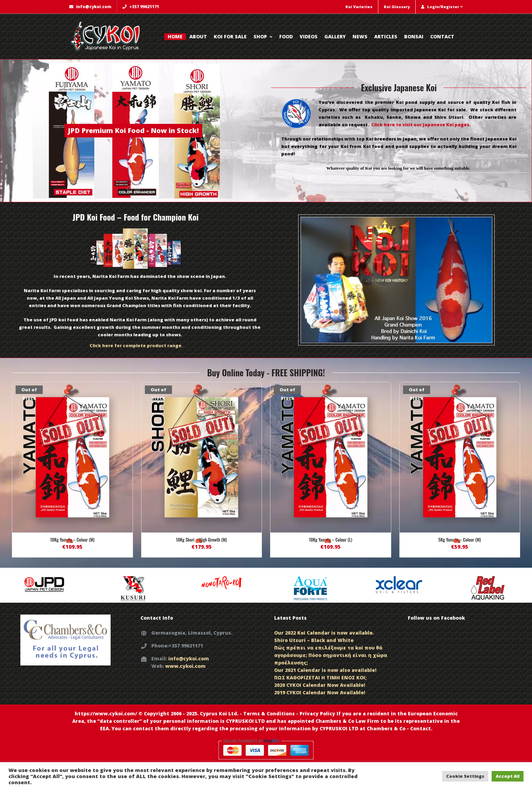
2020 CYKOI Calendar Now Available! (320, 685)
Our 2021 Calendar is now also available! (325, 670)
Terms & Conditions (269, 713)
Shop (263, 36)
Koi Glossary (397, 7)
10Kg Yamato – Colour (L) (331, 540)
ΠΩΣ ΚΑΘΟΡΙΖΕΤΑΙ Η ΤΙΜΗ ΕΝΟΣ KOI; (320, 678)
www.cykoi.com (185, 666)
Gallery (335, 36)
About (198, 36)
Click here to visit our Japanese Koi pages (420, 125)
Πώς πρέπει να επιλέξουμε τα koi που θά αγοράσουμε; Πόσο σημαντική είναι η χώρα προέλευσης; (331, 655)
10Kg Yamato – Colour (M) (72, 540)
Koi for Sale (230, 36)
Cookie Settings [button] (465, 776)
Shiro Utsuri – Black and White (314, 640)
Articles (386, 36)
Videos (309, 36)
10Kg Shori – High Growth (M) (202, 540)
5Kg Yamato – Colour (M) (460, 540)
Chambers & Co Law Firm (347, 721)
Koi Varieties (359, 7)
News (360, 36)
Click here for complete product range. (136, 345)
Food (286, 36)
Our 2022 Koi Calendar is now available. (324, 633)
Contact (442, 36)
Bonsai (414, 36)
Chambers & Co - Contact (399, 728)
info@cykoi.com (90, 7)
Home (175, 36)
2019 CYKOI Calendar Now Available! (320, 692)
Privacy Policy (317, 713)
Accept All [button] (508, 776)
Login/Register (442, 7)
